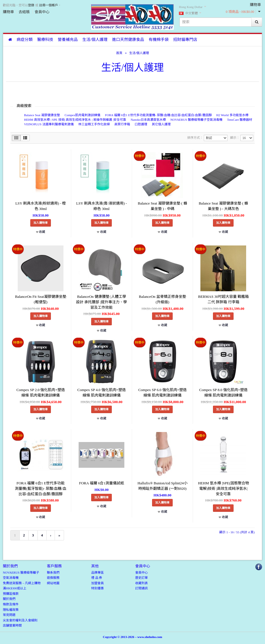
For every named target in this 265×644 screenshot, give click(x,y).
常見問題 (9, 615)
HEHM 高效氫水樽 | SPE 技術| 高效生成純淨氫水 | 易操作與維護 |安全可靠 (75, 120)
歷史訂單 (142, 578)
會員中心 (42, 12)
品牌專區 (97, 572)
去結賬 (24, 12)
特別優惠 (97, 588)
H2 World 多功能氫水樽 (232, 115)
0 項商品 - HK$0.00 (240, 12)
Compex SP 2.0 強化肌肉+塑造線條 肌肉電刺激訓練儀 (40, 393)
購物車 (8, 12)
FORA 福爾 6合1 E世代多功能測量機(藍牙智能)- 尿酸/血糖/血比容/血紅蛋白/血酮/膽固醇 (40, 488)
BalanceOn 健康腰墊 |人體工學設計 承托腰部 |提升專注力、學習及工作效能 (101, 302)
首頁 (119, 53)
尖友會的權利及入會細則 (20, 620)
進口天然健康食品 (128, 40)
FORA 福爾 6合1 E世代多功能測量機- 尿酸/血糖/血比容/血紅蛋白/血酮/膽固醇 (158, 115)
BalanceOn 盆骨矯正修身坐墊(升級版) (163, 299)
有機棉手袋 (159, 40)
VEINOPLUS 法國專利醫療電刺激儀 (49, 124)
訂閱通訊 (142, 588)
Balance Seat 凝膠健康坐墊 (42, 115)
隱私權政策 (11, 610)
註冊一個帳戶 (49, 5)
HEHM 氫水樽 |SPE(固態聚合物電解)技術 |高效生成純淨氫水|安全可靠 (223, 488)
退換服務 (53, 578)
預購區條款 (11, 594)
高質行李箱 (122, 124)
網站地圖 (53, 583)
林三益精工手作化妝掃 (94, 124)
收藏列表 (142, 583)
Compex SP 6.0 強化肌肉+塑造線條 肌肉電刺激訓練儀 (163, 393)
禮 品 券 (97, 578)
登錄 (31, 5)
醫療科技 (45, 40)
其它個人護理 (161, 124)
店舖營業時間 (12, 625)
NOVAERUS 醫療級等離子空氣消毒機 (196, 120)
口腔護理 (141, 124)
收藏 (41, 232)
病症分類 (25, 40)
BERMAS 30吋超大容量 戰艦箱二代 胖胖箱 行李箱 (223, 299)
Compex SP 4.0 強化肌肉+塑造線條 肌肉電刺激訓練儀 (102, 393)
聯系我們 (53, 572)
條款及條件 (11, 604)
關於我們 (9, 599)
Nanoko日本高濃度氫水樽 (148, 120)
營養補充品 (68, 40)
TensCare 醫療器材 (240, 120)
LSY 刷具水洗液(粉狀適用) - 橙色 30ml (41, 206)
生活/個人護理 (95, 40)
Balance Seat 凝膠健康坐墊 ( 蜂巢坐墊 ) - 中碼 (163, 206)
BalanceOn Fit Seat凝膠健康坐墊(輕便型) (41, 299)
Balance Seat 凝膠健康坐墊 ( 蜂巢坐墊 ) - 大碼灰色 (223, 206)
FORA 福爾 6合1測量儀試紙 (101, 483)
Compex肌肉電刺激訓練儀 (82, 115)
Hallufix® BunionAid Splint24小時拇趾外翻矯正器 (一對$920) (163, 486)
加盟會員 (97, 583)
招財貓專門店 (185, 40)
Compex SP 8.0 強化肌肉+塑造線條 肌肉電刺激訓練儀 (223, 393)
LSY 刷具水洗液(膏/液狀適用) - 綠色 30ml (102, 206)
